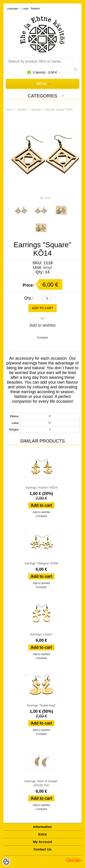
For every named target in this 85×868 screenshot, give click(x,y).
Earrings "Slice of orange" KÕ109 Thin (41, 783)
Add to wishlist (42, 325)
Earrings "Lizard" (41, 634)
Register (35, 8)
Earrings (36, 109)
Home (9, 109)
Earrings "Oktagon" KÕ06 (41, 563)
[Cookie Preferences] (6, 862)
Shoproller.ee (74, 860)
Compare (42, 338)
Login (25, 8)
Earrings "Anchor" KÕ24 (41, 487)
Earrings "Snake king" (41, 705)
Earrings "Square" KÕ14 (59, 109)
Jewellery (22, 109)
